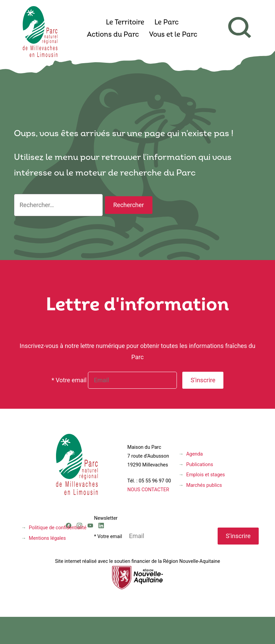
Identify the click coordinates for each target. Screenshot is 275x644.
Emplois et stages (205, 475)
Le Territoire (125, 23)
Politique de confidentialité (58, 528)
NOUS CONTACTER (148, 490)
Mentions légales (47, 538)
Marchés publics (204, 485)
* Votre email (69, 380)
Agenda (194, 454)
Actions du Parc (113, 35)
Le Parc (167, 23)
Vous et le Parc (173, 35)
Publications (199, 465)
